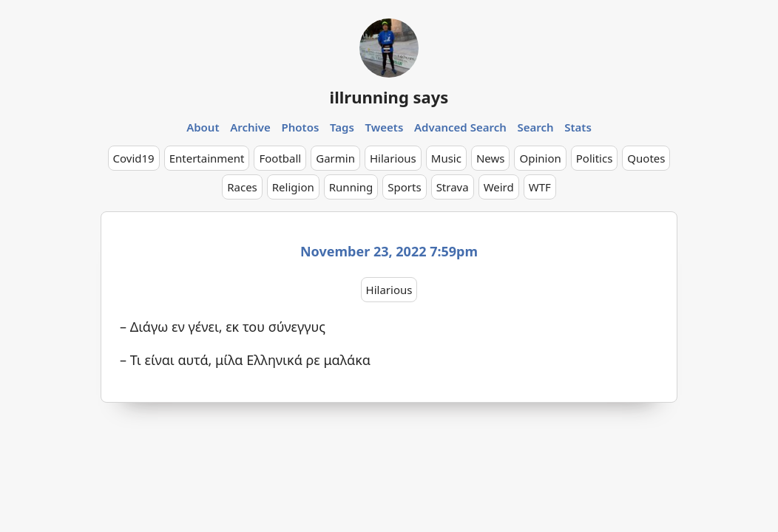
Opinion (540, 158)
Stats (578, 127)
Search (535, 127)
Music (446, 158)
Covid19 (134, 158)
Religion (293, 187)
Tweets (385, 127)
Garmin (335, 158)
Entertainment (207, 158)
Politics (595, 158)
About (203, 127)
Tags (342, 127)
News (491, 158)
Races (242, 187)
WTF (540, 187)
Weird (499, 187)
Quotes (646, 158)
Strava (453, 187)
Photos (301, 127)
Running (351, 187)
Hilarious (393, 158)
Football (280, 158)
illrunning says (389, 97)
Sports (404, 187)
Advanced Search (460, 127)
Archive (250, 127)
